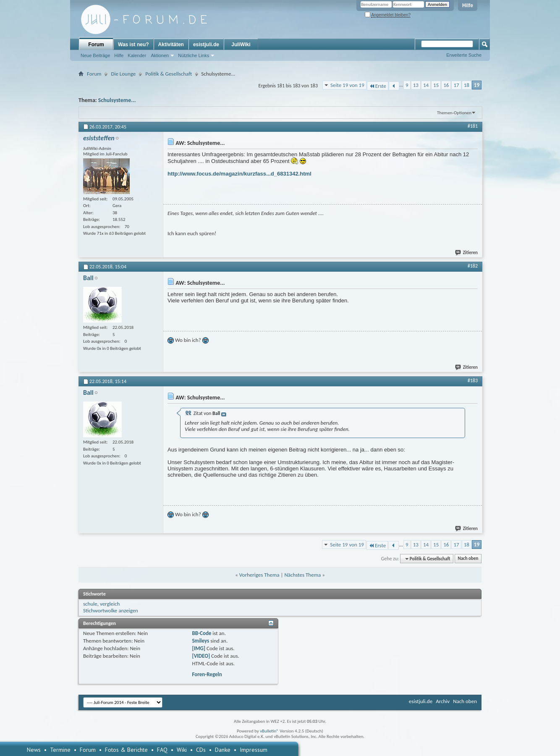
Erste (378, 86)
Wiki (182, 750)
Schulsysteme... (117, 100)
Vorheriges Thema (259, 575)
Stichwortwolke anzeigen (111, 610)
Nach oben (468, 559)
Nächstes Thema (302, 575)
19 (477, 85)
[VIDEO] (201, 656)
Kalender (137, 55)
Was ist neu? (133, 45)
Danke (223, 750)
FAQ (162, 750)
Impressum (254, 750)
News (34, 750)
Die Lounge (123, 74)
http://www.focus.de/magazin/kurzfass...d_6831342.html (239, 174)
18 (467, 85)
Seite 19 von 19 (347, 85)
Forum (96, 45)
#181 (473, 126)
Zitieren (467, 253)
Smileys (200, 641)
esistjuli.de (206, 45)
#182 (473, 266)
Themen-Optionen (454, 113)
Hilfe (468, 5)
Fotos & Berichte (126, 750)
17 (456, 85)
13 (416, 85)
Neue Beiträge (95, 55)
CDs (201, 750)
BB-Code (201, 633)
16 (446, 85)
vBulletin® (269, 731)
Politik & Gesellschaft (169, 74)
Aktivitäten (171, 45)
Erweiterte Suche (464, 55)
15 (436, 85)
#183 (473, 381)
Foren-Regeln (207, 674)
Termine (60, 750)
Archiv (443, 701)
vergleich (110, 604)
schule (90, 604)
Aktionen (160, 55)
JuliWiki (241, 45)
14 (426, 85)
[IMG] (199, 648)
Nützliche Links (194, 55)
